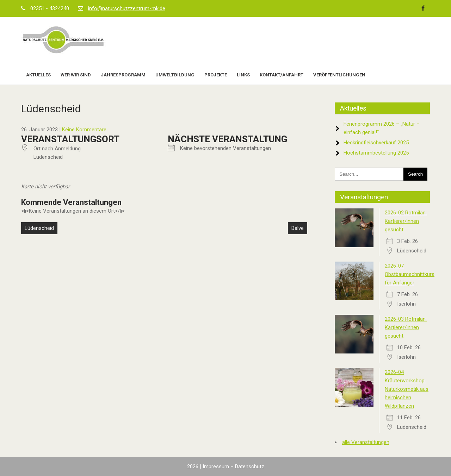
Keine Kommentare (84, 130)
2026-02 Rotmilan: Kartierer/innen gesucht (406, 221)
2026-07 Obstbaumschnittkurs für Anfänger (410, 274)
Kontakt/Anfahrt (282, 75)
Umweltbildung (175, 75)
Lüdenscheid (39, 228)
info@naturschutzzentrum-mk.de (127, 8)
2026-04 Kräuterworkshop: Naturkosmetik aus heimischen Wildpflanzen (407, 389)
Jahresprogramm (123, 75)
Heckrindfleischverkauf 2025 (376, 143)
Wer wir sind (76, 75)
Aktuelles (38, 75)
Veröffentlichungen (339, 75)
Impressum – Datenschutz (233, 466)
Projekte (216, 75)
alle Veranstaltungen (366, 442)
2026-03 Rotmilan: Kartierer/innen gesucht (406, 327)
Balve (298, 228)
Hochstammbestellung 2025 (376, 153)
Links (243, 75)
